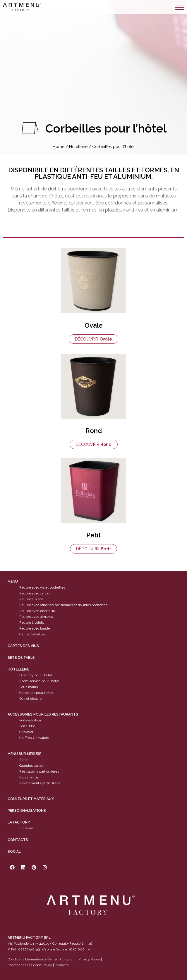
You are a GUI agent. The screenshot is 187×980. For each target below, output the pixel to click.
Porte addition (30, 721)
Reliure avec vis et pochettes (42, 587)
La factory (19, 822)
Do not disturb (30, 699)
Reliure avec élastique (37, 611)
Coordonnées (18, 965)
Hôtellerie (78, 147)
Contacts (18, 840)
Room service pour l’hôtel (39, 681)
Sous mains (29, 687)
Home (59, 147)
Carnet (25, 634)
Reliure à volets (32, 623)
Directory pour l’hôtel (36, 675)
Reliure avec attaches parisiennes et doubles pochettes (63, 605)
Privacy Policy (89, 960)
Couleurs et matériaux (31, 799)
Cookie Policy (42, 965)
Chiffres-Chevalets (34, 738)
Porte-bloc (27, 726)
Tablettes (38, 634)
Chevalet (26, 732)
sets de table (21, 658)
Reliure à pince (31, 599)
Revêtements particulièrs (40, 783)
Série (23, 760)
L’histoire (26, 828)
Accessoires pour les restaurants (43, 715)
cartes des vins (23, 646)
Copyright (68, 960)
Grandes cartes (31, 766)
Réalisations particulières (39, 771)
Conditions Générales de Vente (32, 960)
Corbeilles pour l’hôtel (36, 693)
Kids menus (29, 777)
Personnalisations (27, 811)
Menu (13, 582)
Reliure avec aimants (36, 617)
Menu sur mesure (24, 754)
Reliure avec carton (35, 593)
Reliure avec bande (35, 628)
